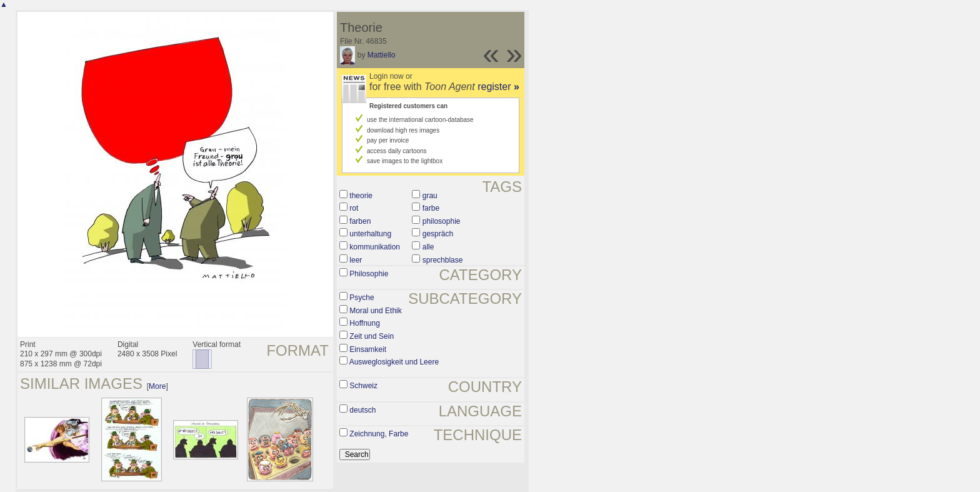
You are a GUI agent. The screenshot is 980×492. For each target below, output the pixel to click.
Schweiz (363, 386)
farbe (431, 208)
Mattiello (382, 55)
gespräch (438, 234)
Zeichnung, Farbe (379, 434)
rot (354, 208)
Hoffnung (365, 323)
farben (360, 221)
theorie (361, 196)
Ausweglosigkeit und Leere (394, 362)
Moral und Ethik (375, 311)
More (157, 386)
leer (356, 260)
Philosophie (369, 274)
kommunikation (375, 247)
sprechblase (443, 260)
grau (430, 196)
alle (428, 247)
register (498, 87)
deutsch (362, 410)
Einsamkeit (368, 349)
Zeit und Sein (372, 336)
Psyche (362, 298)
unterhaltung (370, 234)
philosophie (442, 221)
